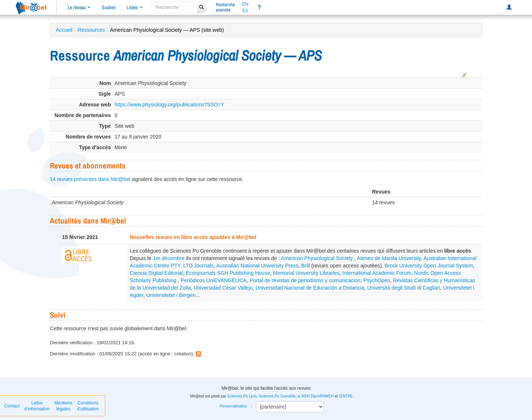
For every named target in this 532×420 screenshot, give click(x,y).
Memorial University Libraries (306, 273)
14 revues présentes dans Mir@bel (90, 179)
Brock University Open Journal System (429, 266)
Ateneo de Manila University (389, 258)
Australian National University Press (257, 266)
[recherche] (175, 7)
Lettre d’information (37, 406)
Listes (135, 7)
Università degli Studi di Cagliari (404, 288)
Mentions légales (63, 406)
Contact (12, 406)
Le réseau (79, 7)
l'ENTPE (346, 396)
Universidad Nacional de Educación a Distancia (310, 288)
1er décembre (168, 258)
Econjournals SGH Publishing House (228, 273)
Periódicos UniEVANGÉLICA (214, 280)
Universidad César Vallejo (223, 288)
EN (245, 4)
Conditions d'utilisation (88, 406)
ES (245, 11)
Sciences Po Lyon (242, 396)
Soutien (109, 7)
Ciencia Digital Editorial (156, 273)
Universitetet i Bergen (171, 295)
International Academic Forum (377, 273)
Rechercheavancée (225, 7)
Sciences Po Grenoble (277, 396)
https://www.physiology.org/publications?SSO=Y (169, 105)
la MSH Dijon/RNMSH (316, 396)
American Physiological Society (318, 258)
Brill (305, 266)
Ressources (91, 30)
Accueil (64, 30)
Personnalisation (233, 406)
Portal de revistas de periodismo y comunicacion (305, 280)
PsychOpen (377, 280)
